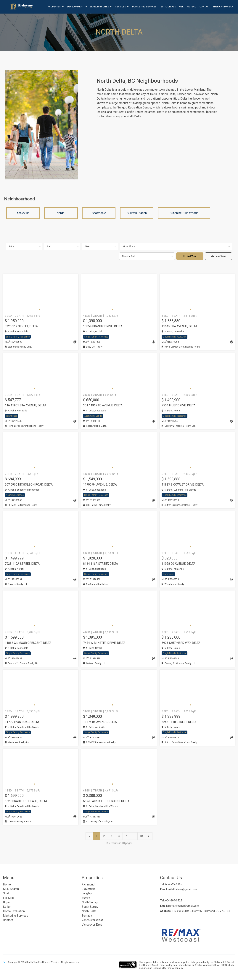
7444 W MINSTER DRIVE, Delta (104, 643)
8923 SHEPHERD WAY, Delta (181, 643)
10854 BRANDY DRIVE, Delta (103, 326)
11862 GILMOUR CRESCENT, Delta (28, 643)
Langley (87, 893)
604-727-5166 (174, 884)
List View (190, 256)
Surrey (86, 898)
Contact (205, 7)
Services (121, 7)
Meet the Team (188, 7)
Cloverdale (89, 889)
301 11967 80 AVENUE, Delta (103, 405)
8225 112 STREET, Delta (21, 326)
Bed (49, 246)
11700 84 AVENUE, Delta (100, 485)
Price (12, 246)
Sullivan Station (137, 213)
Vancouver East (92, 925)
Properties (54, 7)
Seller (7, 907)
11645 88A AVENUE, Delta (179, 326)
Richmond (88, 884)
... (134, 836)
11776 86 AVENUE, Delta (100, 722)
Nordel (61, 213)
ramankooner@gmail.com (184, 906)
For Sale (8, 898)
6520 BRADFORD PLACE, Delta (26, 801)
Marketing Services (144, 7)
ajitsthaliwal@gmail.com (183, 889)
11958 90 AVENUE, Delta (178, 564)
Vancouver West (92, 920)
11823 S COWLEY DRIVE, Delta (183, 485)
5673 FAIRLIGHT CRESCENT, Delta (106, 801)
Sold (6, 893)
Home (7, 884)
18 (141, 836)
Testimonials (168, 7)
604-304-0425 (174, 901)
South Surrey (90, 907)
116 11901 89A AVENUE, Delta (25, 405)
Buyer (7, 902)
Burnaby (87, 916)
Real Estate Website (49, 962)
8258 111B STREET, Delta (179, 722)
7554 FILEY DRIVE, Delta (178, 405)
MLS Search (11, 889)
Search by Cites (99, 7)
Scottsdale (99, 213)
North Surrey (90, 902)
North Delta (89, 911)
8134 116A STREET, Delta (100, 564)
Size (87, 246)
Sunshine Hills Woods (184, 213)
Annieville (23, 213)
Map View (219, 256)
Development (75, 7)
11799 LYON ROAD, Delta (22, 722)
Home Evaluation (14, 911)
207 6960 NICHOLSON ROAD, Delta (29, 485)
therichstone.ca (223, 7)
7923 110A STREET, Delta (22, 564)
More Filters (129, 246)
